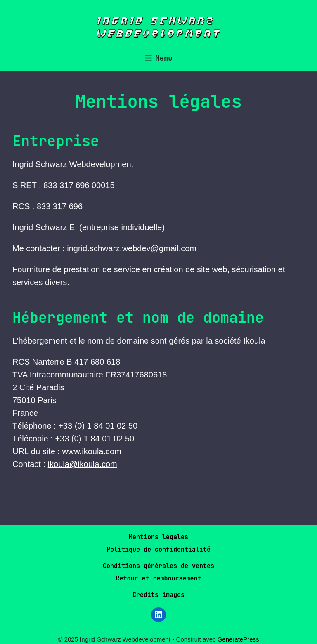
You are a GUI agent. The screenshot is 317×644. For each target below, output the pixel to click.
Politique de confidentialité (158, 550)
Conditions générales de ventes (158, 566)
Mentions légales (158, 537)
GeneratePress (238, 639)
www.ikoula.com (91, 451)
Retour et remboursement (158, 578)
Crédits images (158, 595)
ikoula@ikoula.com (83, 464)
